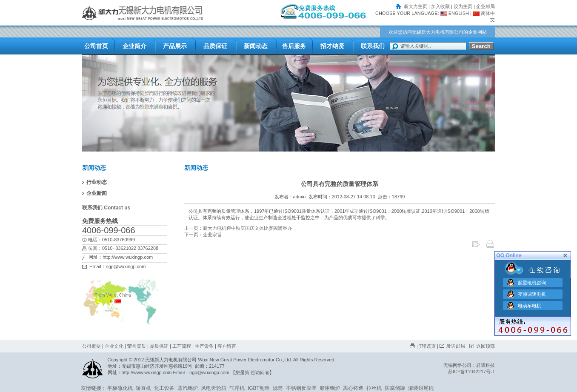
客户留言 (227, 346)
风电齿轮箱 (214, 388)
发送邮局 (456, 346)
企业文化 (114, 346)
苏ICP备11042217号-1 (471, 372)
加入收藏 (440, 6)
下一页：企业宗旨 (203, 235)
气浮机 (237, 388)
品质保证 (159, 346)
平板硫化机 (120, 388)
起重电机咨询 (532, 282)
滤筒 (278, 388)
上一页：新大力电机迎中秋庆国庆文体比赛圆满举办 (238, 228)
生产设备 (204, 346)
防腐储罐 (395, 388)
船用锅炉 (330, 388)
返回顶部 (486, 346)
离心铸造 (353, 388)
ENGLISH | (455, 13)
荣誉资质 (137, 346)
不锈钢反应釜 (301, 388)
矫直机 (143, 388)
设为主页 (463, 6)
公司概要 (91, 346)
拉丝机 (374, 388)
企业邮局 (486, 6)
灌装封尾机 (421, 388)
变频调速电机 (532, 294)
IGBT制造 (259, 388)
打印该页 (426, 346)
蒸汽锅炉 (188, 388)
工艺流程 (182, 346)
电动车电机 (530, 305)
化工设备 (164, 388)
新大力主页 (416, 6)
